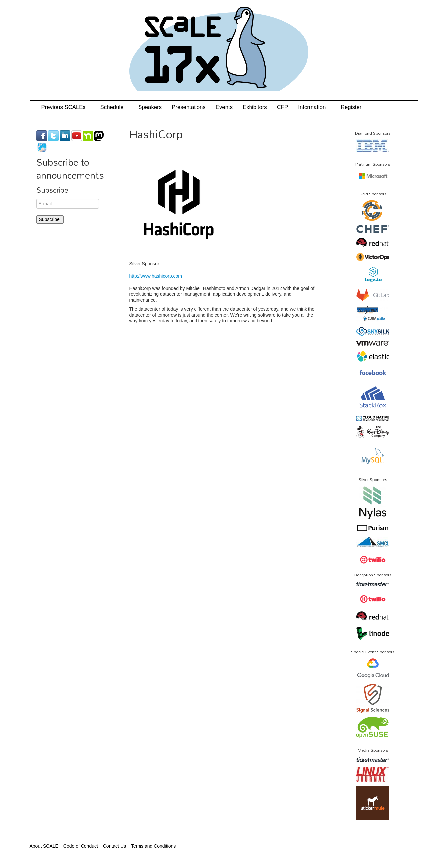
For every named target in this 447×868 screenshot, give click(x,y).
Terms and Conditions (153, 846)
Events (224, 107)
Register (351, 107)
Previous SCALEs (66, 107)
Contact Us (114, 846)
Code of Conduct (81, 846)
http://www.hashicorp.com (156, 276)
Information (314, 107)
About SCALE (44, 846)
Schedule (114, 107)
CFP (283, 107)
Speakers (150, 107)
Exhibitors (255, 107)
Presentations (189, 107)
